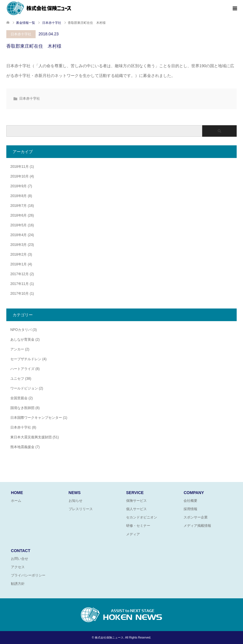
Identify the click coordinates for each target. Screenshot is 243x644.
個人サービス (136, 509)
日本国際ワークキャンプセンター (36, 418)
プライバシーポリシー (28, 575)
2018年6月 (19, 215)
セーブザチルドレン (26, 359)
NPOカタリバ (21, 330)
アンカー (17, 349)
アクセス (18, 567)
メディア (133, 534)
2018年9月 (19, 186)
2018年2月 (19, 254)
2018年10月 (20, 176)
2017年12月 (20, 274)
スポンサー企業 (196, 517)
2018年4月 (19, 235)
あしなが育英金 (22, 340)
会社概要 (190, 501)
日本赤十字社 (21, 34)
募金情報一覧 (26, 23)
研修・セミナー (138, 526)
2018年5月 (19, 225)
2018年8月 (19, 196)
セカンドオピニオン (142, 517)
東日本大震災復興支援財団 (31, 437)
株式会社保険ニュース (109, 638)
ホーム (16, 501)
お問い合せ (20, 559)
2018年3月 (19, 245)
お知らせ (76, 501)
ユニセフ (17, 379)
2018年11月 (20, 167)
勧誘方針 (18, 584)
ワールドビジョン (24, 388)
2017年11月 (20, 284)
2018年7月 (19, 206)
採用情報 (190, 509)
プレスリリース (81, 509)
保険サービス (136, 501)
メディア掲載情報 (197, 526)
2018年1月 (19, 264)
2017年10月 (20, 294)
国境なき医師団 (22, 408)
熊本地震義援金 (22, 447)
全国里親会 (19, 398)
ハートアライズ (22, 369)
